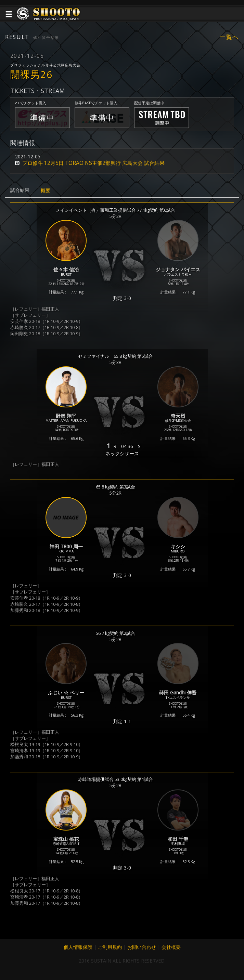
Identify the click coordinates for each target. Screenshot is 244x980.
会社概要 (171, 947)
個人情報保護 (78, 947)
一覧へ (229, 37)
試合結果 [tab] (20, 190)
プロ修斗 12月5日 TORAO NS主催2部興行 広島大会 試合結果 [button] (93, 163)
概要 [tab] (46, 190)
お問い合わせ (142, 947)
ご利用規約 (110, 947)
